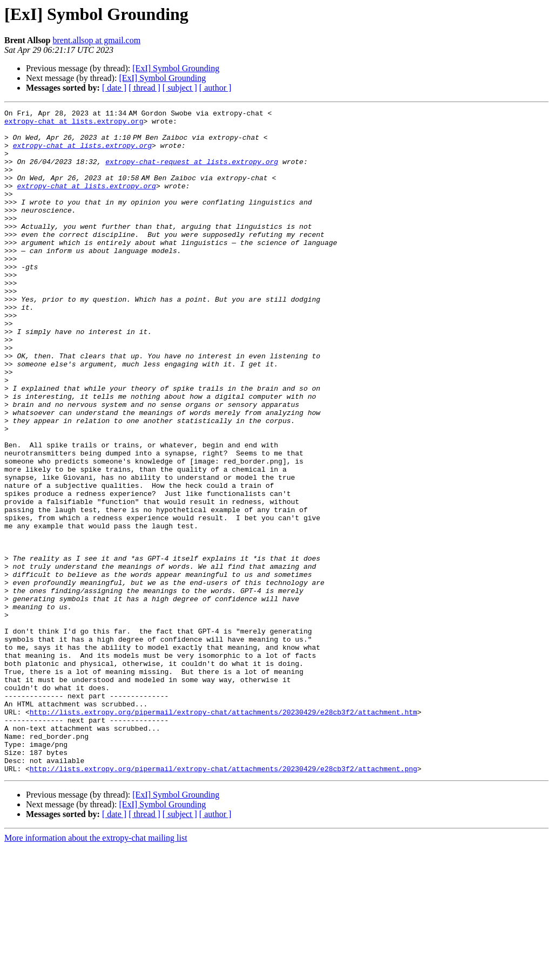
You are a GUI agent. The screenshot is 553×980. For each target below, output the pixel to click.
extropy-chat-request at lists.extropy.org (192, 173)
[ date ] (114, 88)
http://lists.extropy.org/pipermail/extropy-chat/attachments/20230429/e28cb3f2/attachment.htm (224, 833)
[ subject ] (180, 88)
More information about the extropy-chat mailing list (96, 971)
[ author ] (215, 88)
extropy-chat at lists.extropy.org (74, 124)
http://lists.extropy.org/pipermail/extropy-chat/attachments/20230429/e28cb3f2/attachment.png (224, 901)
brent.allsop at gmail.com (97, 40)
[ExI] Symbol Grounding (176, 68)
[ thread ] (144, 88)
